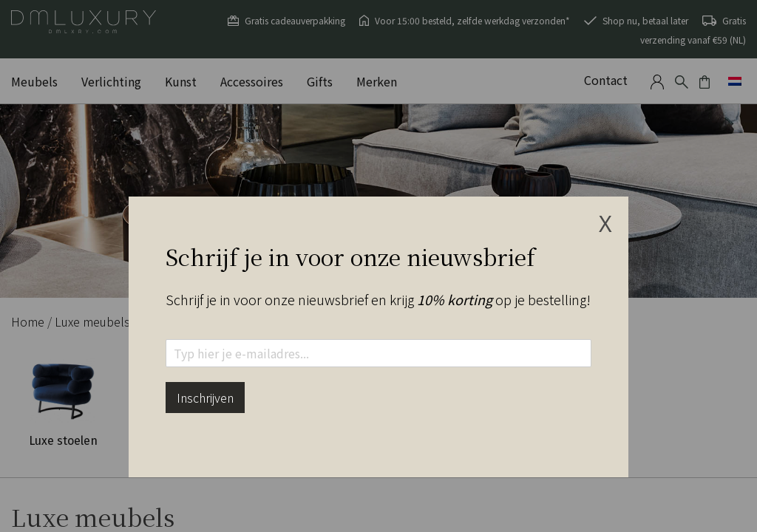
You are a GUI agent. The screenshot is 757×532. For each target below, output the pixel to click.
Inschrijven (205, 398)
